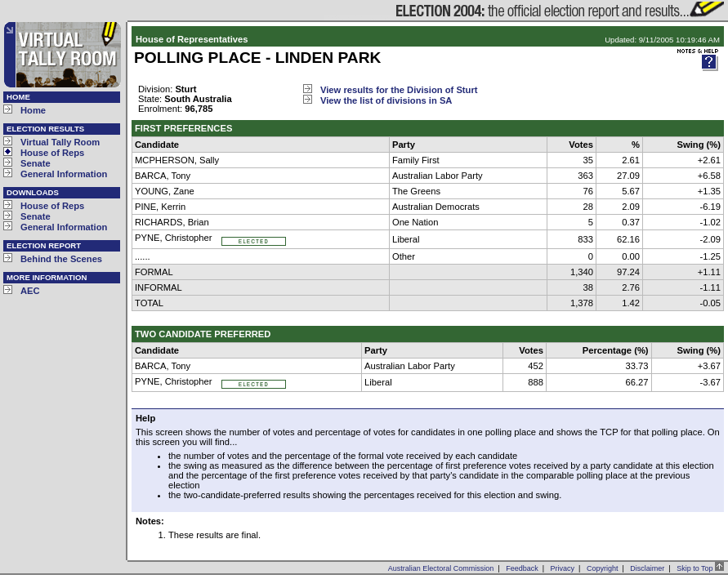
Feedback (522, 568)
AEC (30, 291)
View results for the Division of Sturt (399, 90)
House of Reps (52, 153)
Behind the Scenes (61, 259)
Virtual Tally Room (60, 142)
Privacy (563, 568)
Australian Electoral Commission (441, 568)
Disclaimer (647, 568)
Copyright (603, 568)
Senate (36, 163)
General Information (64, 174)
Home (33, 110)
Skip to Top (700, 568)
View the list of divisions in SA (386, 100)
